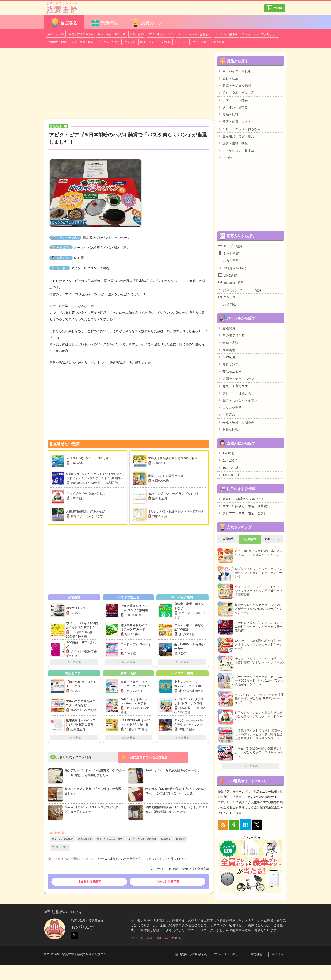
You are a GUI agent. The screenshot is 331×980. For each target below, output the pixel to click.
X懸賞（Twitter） (233, 268)
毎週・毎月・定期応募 (236, 422)
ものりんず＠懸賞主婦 (195, 869)
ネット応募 (199, 42)
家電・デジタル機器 (81, 34)
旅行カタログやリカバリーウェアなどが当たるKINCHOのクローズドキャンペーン (259, 609)
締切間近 (227, 304)
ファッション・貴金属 (236, 150)
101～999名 (229, 468)
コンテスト (181, 42)
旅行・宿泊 (228, 78)
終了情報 (278, 954)
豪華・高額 (228, 343)
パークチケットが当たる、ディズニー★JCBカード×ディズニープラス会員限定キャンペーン (259, 680)
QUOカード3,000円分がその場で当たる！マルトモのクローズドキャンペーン (259, 645)
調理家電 (180, 839)
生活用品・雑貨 (57, 42)
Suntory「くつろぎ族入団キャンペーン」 (173, 770)
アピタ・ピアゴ (60, 847)
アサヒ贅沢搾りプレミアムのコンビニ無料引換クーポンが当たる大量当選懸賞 (259, 627)
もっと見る (74, 662)
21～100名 (228, 460)
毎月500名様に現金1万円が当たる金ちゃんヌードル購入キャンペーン (259, 553)
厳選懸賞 (227, 328)
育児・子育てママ (233, 386)
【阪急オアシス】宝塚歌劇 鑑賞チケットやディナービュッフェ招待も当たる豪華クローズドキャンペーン (259, 734)
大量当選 (227, 350)
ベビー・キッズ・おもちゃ (194, 34)
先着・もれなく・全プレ (238, 400)
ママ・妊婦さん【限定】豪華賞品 (244, 506)
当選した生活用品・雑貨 (110, 839)
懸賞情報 (104, 22)
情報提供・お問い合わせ (191, 954)
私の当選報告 (85, 839)
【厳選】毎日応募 (89, 882)
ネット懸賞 (229, 253)
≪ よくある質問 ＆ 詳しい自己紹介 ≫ (156, 938)
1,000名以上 (229, 475)
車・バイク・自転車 (235, 71)
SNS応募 (227, 357)
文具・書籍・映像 (82, 42)
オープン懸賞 (230, 246)
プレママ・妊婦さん (235, 393)
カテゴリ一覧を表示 (275, 6)
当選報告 (64, 22)
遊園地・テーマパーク (236, 379)
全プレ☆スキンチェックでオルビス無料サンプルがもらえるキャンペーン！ (259, 573)
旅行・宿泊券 (56, 34)
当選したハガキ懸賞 (62, 839)
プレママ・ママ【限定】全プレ (243, 513)
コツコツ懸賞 (230, 408)
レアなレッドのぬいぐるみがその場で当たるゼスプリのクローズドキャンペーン (259, 716)
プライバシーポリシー (229, 954)
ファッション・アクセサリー (260, 34)
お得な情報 (228, 429)
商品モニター (148, 42)
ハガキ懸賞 (229, 260)
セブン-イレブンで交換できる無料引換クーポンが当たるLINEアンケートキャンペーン (259, 698)
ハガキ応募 (218, 42)
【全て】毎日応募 (168, 882)
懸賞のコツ (147, 22)
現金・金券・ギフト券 (112, 34)
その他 (165, 42)
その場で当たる (232, 335)
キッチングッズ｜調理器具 (142, 839)
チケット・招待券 (226, 34)
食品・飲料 (137, 34)
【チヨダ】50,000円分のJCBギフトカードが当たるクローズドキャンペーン (259, 752)
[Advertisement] (128, 84)
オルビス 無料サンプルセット (241, 499)
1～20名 (226, 453)
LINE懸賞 (228, 275)
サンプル (130, 42)
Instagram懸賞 (231, 282)
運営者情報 (258, 954)
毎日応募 (227, 415)
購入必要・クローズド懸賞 (240, 290)
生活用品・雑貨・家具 (236, 136)
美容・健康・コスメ (161, 34)
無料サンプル (230, 364)
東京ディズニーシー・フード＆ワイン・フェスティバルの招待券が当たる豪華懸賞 (259, 591)
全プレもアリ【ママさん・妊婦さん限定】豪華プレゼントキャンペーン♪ (259, 661)
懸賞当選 (166, 839)
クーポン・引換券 (109, 42)
